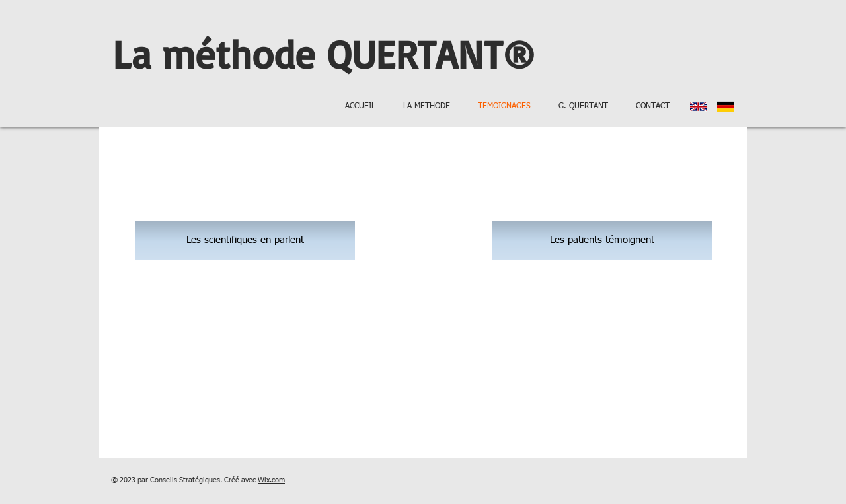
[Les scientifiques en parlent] (245, 240)
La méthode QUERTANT (307, 54)
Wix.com (271, 480)
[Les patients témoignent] (602, 240)
